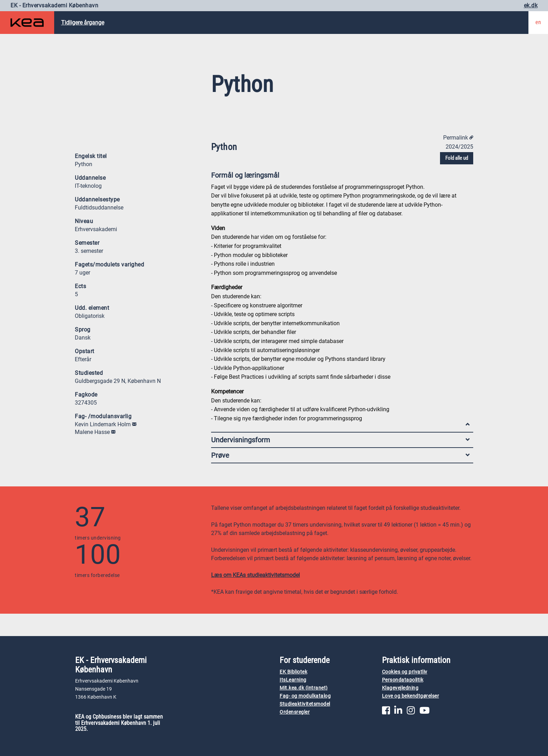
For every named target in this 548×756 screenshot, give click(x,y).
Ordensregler (295, 712)
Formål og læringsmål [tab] (340, 177)
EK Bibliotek (293, 672)
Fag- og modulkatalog (305, 696)
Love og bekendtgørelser (411, 696)
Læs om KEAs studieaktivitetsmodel (255, 575)
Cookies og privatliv (405, 672)
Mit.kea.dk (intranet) (304, 688)
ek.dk (531, 5)
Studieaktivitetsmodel (305, 704)
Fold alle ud (457, 158)
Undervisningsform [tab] (340, 440)
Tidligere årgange (83, 23)
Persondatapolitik (403, 680)
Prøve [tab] (340, 455)
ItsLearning (293, 680)
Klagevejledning (400, 688)
